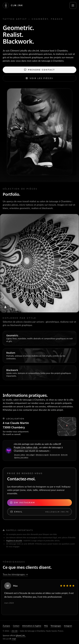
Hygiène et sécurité (14, 541)
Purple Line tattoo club (26, 447)
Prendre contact (40, 70)
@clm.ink (64, 455)
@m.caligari (30, 455)
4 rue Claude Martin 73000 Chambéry (16, 428)
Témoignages (56, 626)
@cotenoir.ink (55, 455)
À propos (6, 626)
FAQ (46, 626)
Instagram (68, 626)
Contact (16, 626)
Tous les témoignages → (15, 574)
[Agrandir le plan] (67, 427)
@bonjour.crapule (42, 455)
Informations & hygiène (32, 626)
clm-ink (15, 631)
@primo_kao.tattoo (21, 457)
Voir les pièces (39, 78)
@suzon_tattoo (20, 455)
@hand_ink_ (21, 635)
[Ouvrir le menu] (73, 5)
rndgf (14, 639)
